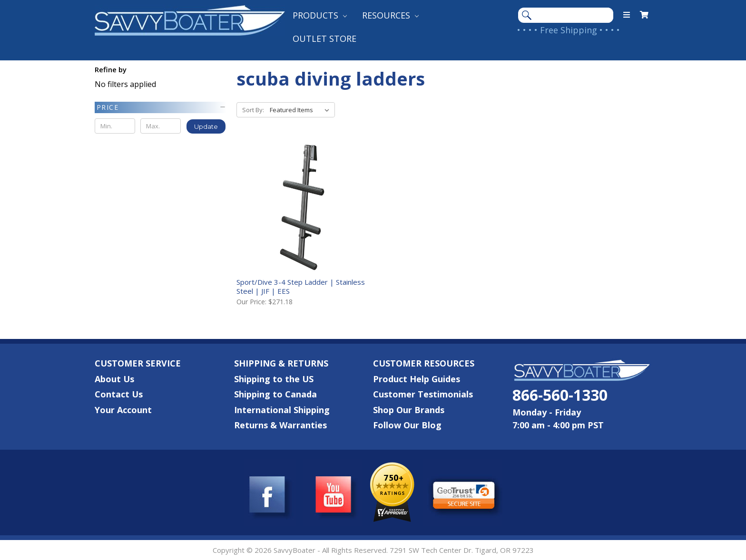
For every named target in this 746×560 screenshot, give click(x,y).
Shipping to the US (274, 379)
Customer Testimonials (423, 394)
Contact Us (119, 394)
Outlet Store (324, 39)
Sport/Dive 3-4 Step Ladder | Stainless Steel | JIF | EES (301, 286)
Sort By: (253, 110)
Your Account (123, 410)
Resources (390, 15)
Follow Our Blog (407, 425)
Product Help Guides (417, 379)
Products (320, 15)
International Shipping (282, 410)
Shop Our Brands (409, 410)
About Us (114, 379)
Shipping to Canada (275, 394)
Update (206, 126)
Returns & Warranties (280, 425)
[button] (161, 107)
